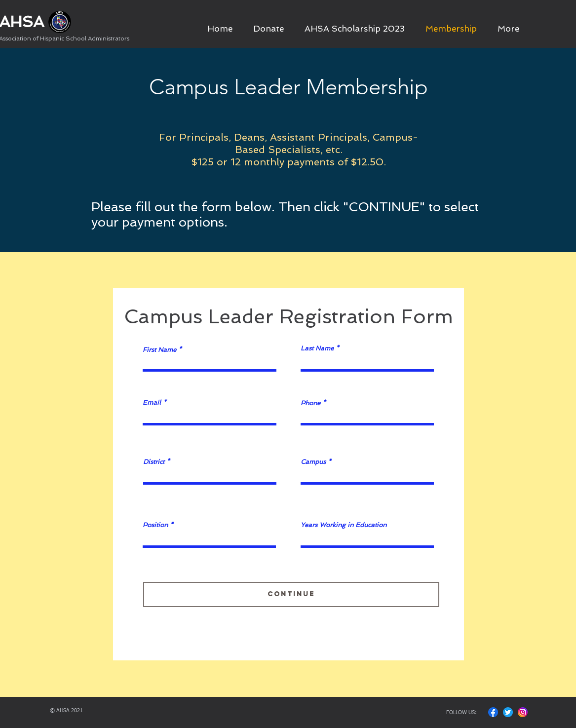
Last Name (317, 348)
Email (152, 402)
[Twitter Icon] (508, 712)
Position (155, 525)
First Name (159, 350)
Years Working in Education (344, 525)
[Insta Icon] (523, 712)
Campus (313, 462)
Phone (310, 403)
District (154, 462)
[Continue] (291, 594)
